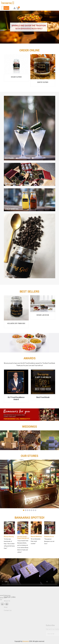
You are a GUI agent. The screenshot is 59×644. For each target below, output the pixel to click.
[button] (28, 40)
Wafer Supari (43, 82)
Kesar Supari (16, 77)
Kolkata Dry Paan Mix (16, 323)
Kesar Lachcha (43, 315)
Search (7, 8)
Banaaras (26, 641)
